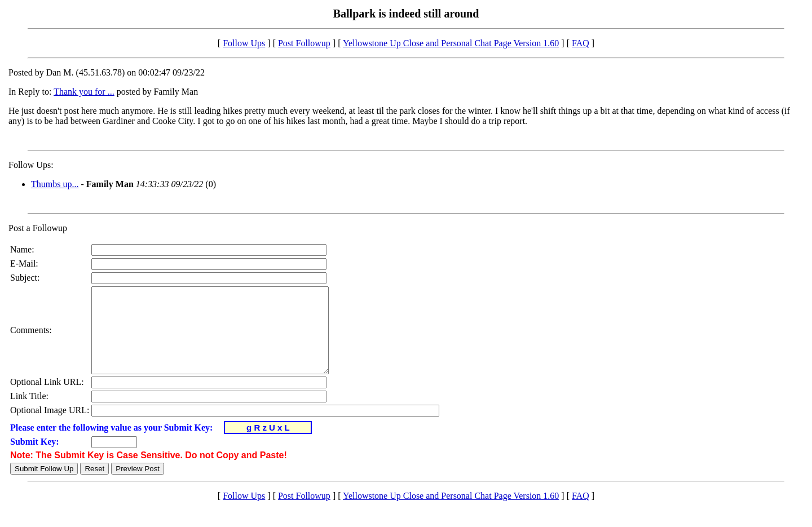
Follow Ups (244, 43)
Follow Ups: (31, 165)
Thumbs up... (55, 184)
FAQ (581, 43)
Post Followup (304, 43)
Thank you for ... (84, 92)
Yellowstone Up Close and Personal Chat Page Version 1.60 (451, 43)
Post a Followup (38, 228)
